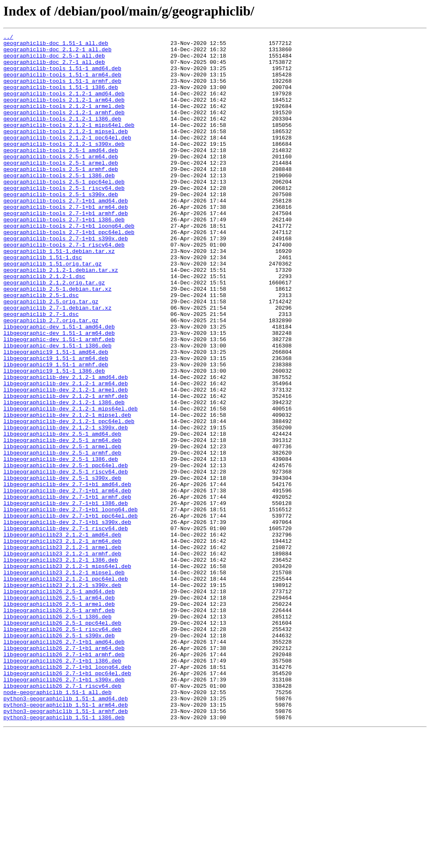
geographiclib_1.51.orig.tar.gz (52, 310)
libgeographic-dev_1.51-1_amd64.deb (59, 386)
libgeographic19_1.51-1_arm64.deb (56, 423)
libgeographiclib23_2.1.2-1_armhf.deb (62, 658)
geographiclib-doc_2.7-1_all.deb (54, 68)
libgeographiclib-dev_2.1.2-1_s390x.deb (66, 507)
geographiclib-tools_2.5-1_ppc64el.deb (64, 212)
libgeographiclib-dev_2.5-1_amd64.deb (62, 514)
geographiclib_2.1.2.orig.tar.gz (54, 333)
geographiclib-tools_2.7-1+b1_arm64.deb (66, 242)
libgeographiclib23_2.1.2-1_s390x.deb (62, 696)
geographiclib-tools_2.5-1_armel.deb (61, 189)
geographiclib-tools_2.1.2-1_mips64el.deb (69, 144)
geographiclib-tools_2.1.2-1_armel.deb (64, 121)
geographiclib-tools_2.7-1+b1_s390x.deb (66, 280)
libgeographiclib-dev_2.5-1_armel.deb (62, 529)
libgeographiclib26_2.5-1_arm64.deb (59, 711)
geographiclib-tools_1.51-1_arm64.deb (62, 83)
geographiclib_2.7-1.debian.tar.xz (57, 363)
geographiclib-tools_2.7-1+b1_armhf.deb (66, 250)
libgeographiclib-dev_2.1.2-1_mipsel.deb (67, 492)
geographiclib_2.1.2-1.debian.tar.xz (61, 318)
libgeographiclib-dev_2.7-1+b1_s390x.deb (67, 620)
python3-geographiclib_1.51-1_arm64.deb (66, 839)
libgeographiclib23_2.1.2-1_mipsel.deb (64, 681)
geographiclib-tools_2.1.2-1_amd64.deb (64, 106)
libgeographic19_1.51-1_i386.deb (54, 439)
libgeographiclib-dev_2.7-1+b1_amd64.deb (67, 575)
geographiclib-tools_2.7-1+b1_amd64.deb (66, 234)
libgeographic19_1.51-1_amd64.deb (56, 416)
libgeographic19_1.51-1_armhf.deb (56, 431)
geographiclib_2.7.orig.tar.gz (51, 378)
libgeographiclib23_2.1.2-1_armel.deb (62, 650)
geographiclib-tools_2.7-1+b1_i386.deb (64, 257)
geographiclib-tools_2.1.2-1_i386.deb (62, 136)
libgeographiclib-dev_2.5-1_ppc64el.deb (66, 552)
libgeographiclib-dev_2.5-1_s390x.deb (62, 567)
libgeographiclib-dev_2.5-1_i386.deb (61, 544)
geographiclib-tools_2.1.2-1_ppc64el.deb (67, 159)
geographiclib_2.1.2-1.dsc (44, 325)
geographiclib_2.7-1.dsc (41, 371)
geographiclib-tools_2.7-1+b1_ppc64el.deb (69, 272)
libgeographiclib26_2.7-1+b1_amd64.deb (64, 764)
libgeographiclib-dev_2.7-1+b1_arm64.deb (67, 582)
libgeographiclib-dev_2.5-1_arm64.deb (62, 522)
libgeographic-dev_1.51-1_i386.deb (57, 408)
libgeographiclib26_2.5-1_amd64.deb (59, 703)
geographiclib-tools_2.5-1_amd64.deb (61, 174)
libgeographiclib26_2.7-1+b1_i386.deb (62, 786)
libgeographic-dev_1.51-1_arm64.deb (59, 393)
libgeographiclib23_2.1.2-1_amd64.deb (62, 635)
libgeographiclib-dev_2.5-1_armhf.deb (62, 537)
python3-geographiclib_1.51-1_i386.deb (64, 855)
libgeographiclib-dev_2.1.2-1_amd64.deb (66, 446)
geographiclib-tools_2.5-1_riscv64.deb (64, 219)
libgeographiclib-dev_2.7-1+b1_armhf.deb (67, 590)
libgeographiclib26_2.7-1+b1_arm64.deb (64, 771)
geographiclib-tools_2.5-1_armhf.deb (61, 197)
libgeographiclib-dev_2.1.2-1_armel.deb (66, 461)
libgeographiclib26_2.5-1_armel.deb (59, 718)
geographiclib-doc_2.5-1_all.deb (54, 60)
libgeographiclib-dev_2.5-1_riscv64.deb (66, 560)
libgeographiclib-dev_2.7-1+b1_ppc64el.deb (71, 613)
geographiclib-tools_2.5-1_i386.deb (59, 204)
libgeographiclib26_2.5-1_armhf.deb (59, 726)
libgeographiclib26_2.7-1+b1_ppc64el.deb (67, 802)
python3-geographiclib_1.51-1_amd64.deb (66, 832)
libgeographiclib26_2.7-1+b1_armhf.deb (64, 779)
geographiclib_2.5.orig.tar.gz (51, 355)
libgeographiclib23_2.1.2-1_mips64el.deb (67, 673)
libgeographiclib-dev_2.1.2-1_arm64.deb (66, 454)
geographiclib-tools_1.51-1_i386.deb (61, 98)
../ (8, 38)
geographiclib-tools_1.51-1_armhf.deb (62, 91)
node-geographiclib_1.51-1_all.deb (57, 824)
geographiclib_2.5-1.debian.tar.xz (57, 340)
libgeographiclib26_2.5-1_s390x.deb (59, 756)
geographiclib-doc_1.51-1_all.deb (56, 45)
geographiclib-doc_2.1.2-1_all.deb (57, 53)
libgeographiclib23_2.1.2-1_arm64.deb (62, 643)
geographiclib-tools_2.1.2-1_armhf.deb (64, 129)
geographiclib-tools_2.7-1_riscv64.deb (64, 287)
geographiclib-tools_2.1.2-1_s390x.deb (64, 166)
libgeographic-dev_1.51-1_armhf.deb (59, 401)
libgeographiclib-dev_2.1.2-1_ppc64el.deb (69, 499)
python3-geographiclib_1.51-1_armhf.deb (66, 847)
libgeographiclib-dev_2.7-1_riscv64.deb (66, 628)
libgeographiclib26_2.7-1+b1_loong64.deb (67, 794)
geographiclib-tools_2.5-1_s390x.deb (61, 227)
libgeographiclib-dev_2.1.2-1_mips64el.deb (71, 484)
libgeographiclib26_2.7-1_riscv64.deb (62, 817)
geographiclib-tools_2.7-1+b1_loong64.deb (69, 265)
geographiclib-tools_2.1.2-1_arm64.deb (64, 113)
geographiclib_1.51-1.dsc (43, 302)
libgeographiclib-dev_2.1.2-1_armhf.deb (66, 469)
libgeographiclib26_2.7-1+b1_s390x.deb (64, 809)
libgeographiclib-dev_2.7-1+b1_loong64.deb (71, 605)
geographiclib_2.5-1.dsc (41, 348)
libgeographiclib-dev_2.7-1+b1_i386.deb (66, 597)
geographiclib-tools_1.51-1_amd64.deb (62, 76)
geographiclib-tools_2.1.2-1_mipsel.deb (66, 151)
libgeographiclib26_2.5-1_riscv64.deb (62, 749)
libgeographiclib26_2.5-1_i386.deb (57, 734)
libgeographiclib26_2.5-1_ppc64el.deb (62, 741)
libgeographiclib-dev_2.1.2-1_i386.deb (64, 476)
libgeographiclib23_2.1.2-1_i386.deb (61, 665)
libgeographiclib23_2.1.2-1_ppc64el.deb (66, 688)
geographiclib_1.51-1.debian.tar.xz (59, 295)
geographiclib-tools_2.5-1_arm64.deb (61, 181)
